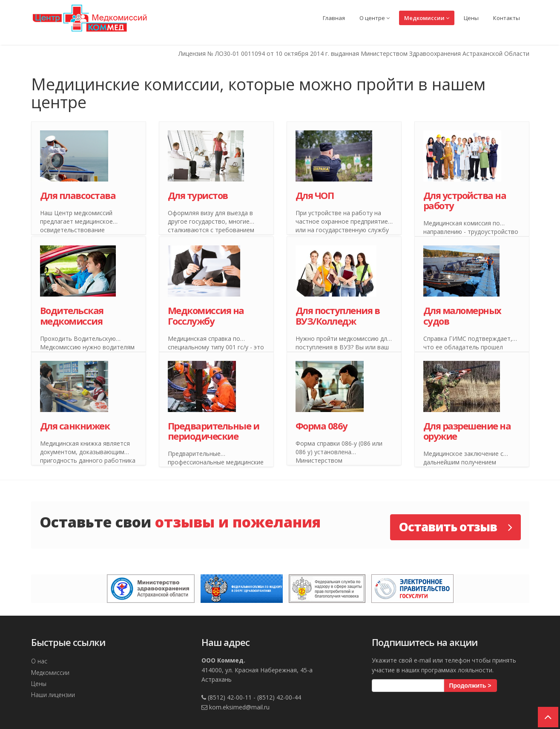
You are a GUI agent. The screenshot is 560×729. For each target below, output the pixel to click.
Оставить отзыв (455, 527)
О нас (39, 661)
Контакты (507, 18)
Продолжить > (470, 686)
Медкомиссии (427, 18)
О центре (375, 18)
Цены (471, 18)
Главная (334, 18)
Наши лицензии (53, 695)
